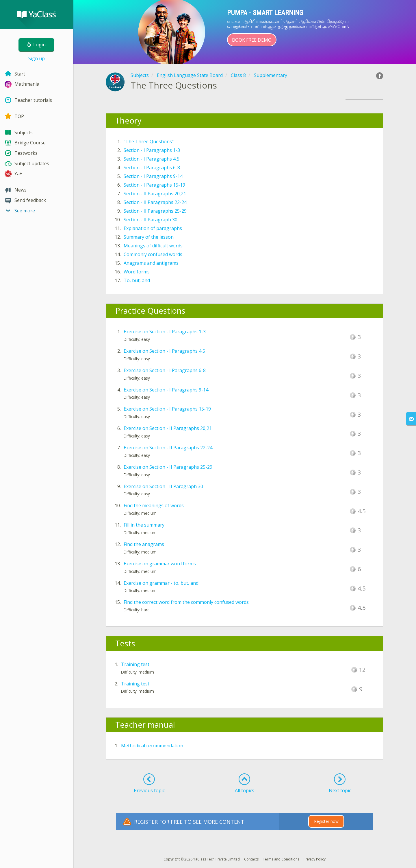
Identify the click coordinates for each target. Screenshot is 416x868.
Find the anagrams (144, 544)
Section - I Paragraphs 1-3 (152, 150)
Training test (135, 664)
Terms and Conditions (281, 859)
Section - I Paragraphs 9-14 (153, 176)
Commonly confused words (153, 254)
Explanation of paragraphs (153, 228)
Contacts (251, 859)
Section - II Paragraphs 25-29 (155, 211)
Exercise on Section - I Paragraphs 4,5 (164, 351)
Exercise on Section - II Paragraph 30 (163, 486)
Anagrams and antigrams (151, 263)
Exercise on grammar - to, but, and (161, 583)
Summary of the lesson (149, 237)
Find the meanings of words (154, 505)
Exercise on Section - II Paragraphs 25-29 (168, 467)
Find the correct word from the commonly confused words (186, 602)
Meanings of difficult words (153, 246)
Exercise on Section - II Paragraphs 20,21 (168, 428)
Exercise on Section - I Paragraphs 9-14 (166, 390)
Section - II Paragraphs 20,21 (155, 194)
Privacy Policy (315, 859)
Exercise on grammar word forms (160, 564)
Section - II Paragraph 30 (151, 220)
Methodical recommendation (152, 746)
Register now (326, 821)
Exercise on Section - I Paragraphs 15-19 (167, 409)
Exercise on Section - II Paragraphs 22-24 (168, 448)
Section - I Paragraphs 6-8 (152, 168)
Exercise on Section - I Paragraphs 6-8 (165, 370)
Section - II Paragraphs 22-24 (155, 202)
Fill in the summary (144, 525)
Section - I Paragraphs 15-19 (154, 185)
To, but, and (137, 280)
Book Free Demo (252, 40)
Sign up (37, 58)
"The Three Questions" (149, 141)
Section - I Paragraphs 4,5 (152, 159)
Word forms (137, 272)
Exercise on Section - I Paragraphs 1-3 (165, 332)
